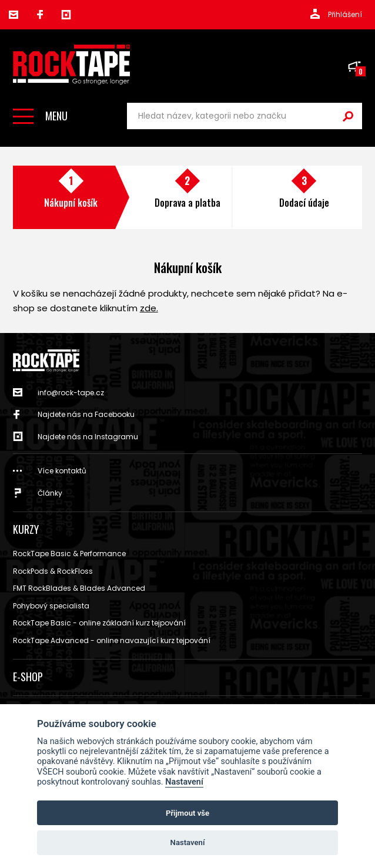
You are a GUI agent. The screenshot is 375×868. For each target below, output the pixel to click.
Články (50, 493)
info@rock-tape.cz (13, 15)
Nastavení (184, 782)
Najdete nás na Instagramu (88, 437)
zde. (149, 308)
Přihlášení (345, 14)
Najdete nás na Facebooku (86, 414)
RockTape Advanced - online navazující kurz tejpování (112, 640)
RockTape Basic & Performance (69, 554)
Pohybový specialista (51, 606)
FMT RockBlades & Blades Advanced (79, 588)
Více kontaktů (62, 471)
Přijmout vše (187, 813)
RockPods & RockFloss (53, 571)
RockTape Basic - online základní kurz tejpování (99, 623)
